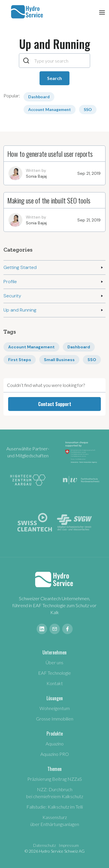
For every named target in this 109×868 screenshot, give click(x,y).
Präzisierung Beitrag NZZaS (55, 779)
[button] (102, 12)
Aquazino (55, 744)
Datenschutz (44, 845)
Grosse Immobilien (55, 719)
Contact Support (55, 404)
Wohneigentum (55, 708)
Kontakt (55, 683)
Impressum (69, 845)
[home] (26, 12)
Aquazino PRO (55, 754)
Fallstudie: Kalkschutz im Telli (55, 807)
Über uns (54, 662)
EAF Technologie (54, 673)
